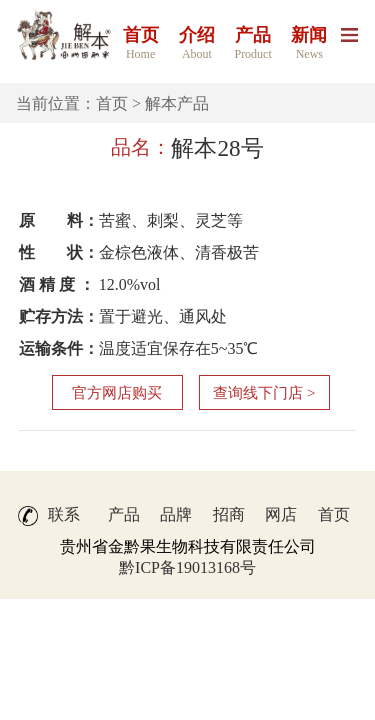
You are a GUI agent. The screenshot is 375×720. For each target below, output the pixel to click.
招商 (229, 514)
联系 (64, 514)
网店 (281, 514)
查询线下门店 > (264, 393)
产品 (124, 514)
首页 (112, 103)
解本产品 (177, 103)
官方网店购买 (117, 393)
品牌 (176, 514)
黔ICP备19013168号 (187, 567)
